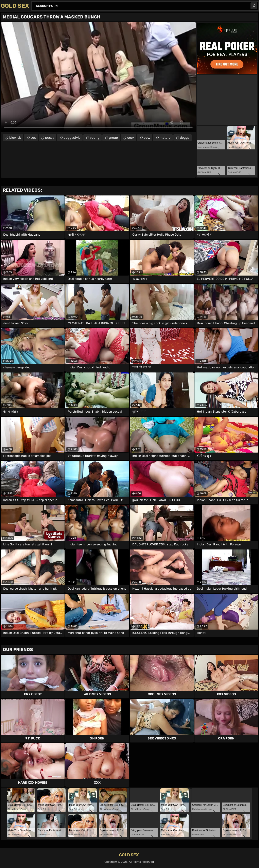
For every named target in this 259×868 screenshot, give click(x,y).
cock (131, 138)
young (95, 138)
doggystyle (72, 138)
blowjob (15, 138)
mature (165, 138)
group (113, 138)
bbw (147, 138)
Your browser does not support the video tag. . (98, 77)
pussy (50, 138)
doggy (185, 138)
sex (33, 138)
